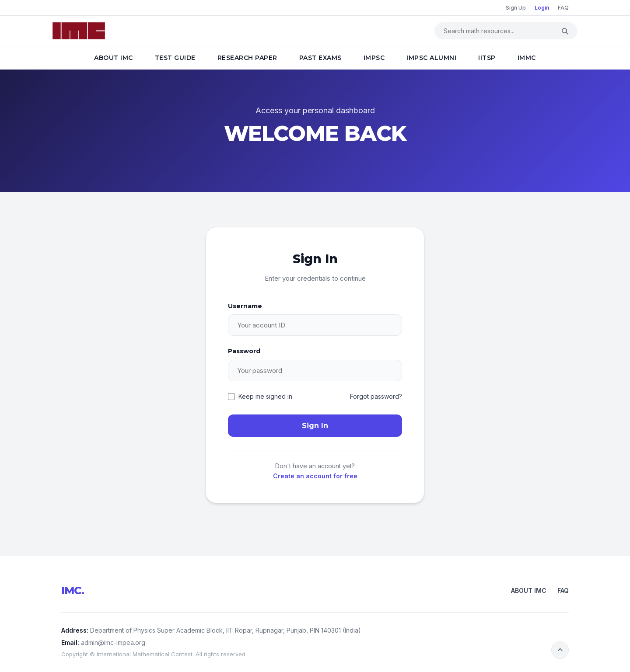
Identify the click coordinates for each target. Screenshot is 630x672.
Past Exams (320, 58)
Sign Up (516, 8)
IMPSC (374, 58)
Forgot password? (376, 396)
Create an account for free (315, 476)
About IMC (114, 58)
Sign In (315, 426)
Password (244, 351)
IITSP (487, 58)
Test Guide (175, 58)
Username (245, 306)
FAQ (563, 8)
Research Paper (247, 58)
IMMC (527, 58)
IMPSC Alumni (431, 58)
